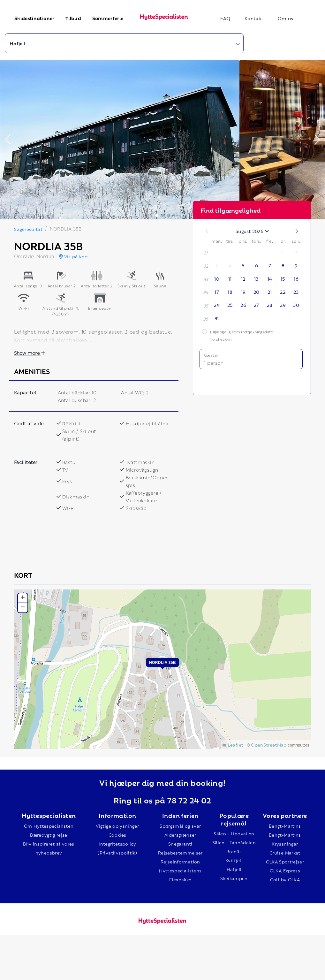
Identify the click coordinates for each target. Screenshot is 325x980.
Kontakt (254, 18)
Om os (286, 18)
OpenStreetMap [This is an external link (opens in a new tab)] (269, 744)
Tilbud (73, 18)
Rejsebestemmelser (180, 852)
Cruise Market (285, 852)
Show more (30, 353)
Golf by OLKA (285, 879)
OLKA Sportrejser (285, 861)
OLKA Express (285, 870)
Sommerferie (108, 18)
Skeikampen (234, 878)
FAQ (225, 18)
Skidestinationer (34, 18)
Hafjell (234, 869)
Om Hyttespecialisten (49, 826)
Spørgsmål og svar (180, 826)
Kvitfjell (234, 860)
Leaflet (233, 744)
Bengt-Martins (285, 826)
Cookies (117, 835)
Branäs (234, 851)
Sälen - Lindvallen (234, 833)
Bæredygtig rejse (49, 835)
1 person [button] (214, 362)
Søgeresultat (28, 229)
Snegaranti (180, 843)
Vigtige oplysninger (117, 826)
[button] (8, 140)
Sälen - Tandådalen (234, 842)
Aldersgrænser (180, 835)
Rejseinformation (180, 861)
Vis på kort (74, 256)
